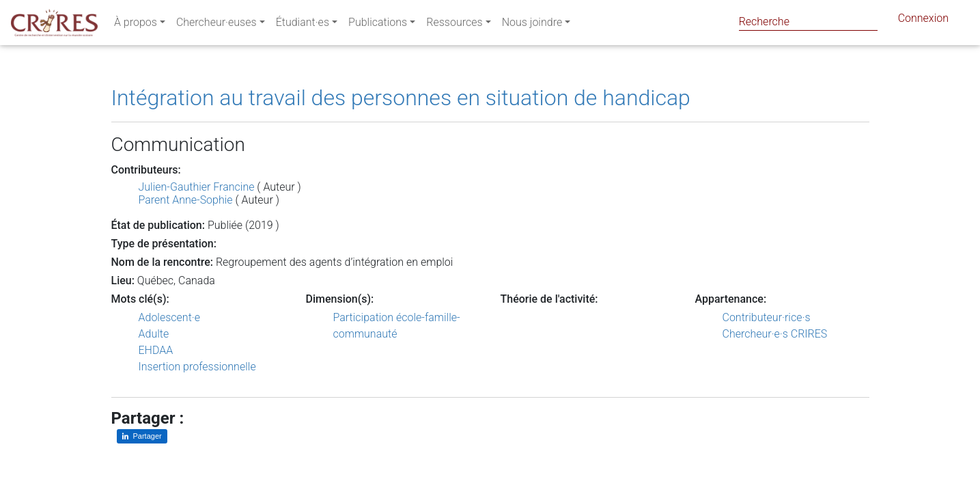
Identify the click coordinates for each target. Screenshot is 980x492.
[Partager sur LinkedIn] (142, 436)
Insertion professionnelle (197, 367)
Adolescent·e (169, 317)
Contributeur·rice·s (767, 317)
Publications (378, 25)
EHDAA (156, 350)
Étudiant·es (303, 25)
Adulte (154, 334)
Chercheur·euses (216, 25)
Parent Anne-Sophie (186, 200)
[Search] (808, 22)
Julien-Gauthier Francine (197, 187)
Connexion (923, 21)
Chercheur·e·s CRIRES (775, 334)
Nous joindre (532, 25)
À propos (136, 25)
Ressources (454, 25)
